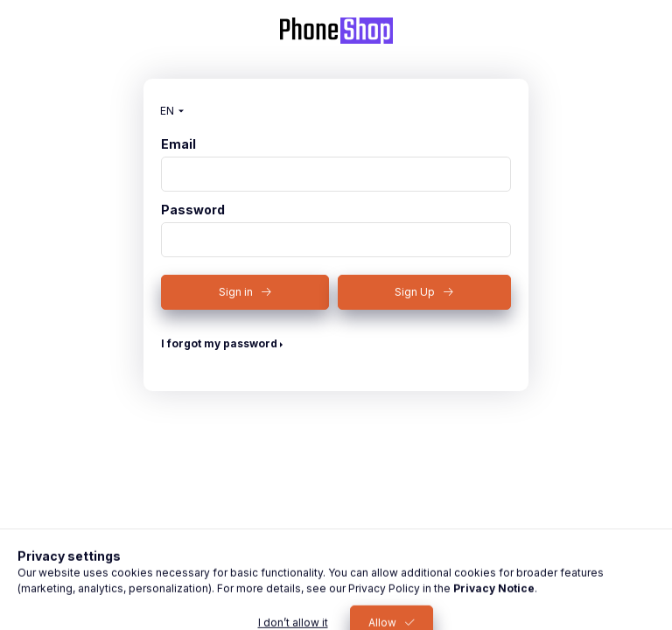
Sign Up (415, 292)
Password (193, 210)
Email (178, 144)
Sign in (236, 292)
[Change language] (168, 111)
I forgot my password (219, 343)
